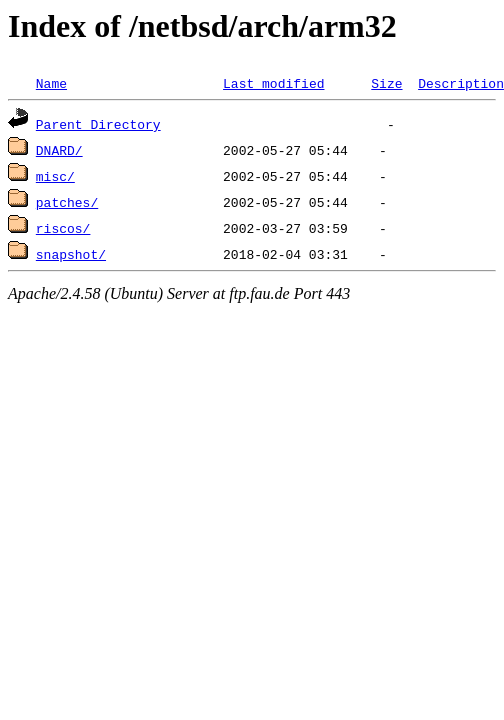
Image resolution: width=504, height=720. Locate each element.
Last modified (273, 83)
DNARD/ (59, 150)
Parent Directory (98, 124)
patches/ (67, 202)
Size (386, 83)
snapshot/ (71, 254)
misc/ (55, 176)
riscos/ (63, 228)
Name (51, 83)
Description (461, 83)
